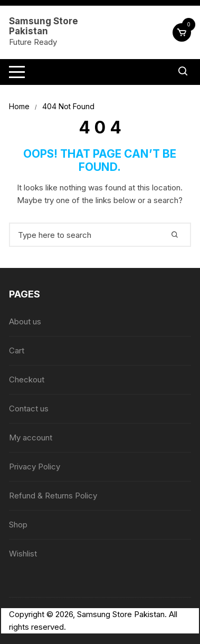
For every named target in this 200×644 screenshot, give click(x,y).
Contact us (29, 408)
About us (25, 321)
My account (31, 438)
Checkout (27, 379)
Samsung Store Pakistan (44, 26)
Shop (18, 525)
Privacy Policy (35, 467)
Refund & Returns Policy (53, 496)
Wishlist (23, 554)
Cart (17, 350)
